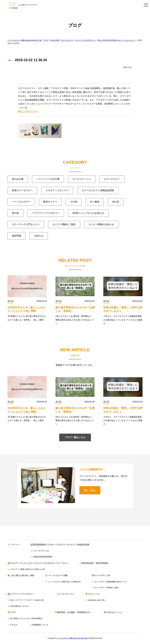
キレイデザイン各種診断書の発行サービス (111, 582)
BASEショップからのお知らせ (88, 213)
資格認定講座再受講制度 (43, 557)
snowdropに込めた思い (97, 600)
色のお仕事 (18, 179)
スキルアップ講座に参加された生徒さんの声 (28, 569)
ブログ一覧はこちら (75, 437)
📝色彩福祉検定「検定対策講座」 (95, 563)
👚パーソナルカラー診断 (56, 575)
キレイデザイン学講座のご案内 (106, 588)
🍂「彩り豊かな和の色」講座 (21, 575)
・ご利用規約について (38, 625)
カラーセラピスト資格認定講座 (98, 190)
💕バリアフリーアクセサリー (21, 594)
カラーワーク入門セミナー (26, 224)
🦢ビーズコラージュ (65, 594)
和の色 (15, 213)
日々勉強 (95, 202)
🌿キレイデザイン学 (101, 575)
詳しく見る (90, 490)
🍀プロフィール (92, 594)
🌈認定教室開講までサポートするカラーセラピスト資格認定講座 (60, 545)
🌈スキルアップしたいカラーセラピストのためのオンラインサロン (38, 563)
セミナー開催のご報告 (64, 224)
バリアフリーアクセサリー (46, 213)
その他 (74, 202)
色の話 (116, 202)
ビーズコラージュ (82, 179)
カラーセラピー (112, 179)
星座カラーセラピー (22, 190)
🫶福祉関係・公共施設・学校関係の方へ (73, 612)
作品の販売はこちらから (20, 606)
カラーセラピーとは (41, 551)
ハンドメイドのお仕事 (48, 179)
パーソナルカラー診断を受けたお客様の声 (64, 582)
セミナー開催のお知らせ (101, 224)
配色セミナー (50, 202)
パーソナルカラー (21, 202)
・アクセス (13, 625)
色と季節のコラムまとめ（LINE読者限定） (27, 618)
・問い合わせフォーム (112, 612)
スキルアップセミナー (57, 190)
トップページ (14, 545)
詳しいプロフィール (28, 111)
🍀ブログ (12, 612)
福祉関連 (17, 236)
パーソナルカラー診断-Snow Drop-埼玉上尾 (72, 638)
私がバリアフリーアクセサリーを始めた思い (28, 600)
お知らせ (39, 236)
